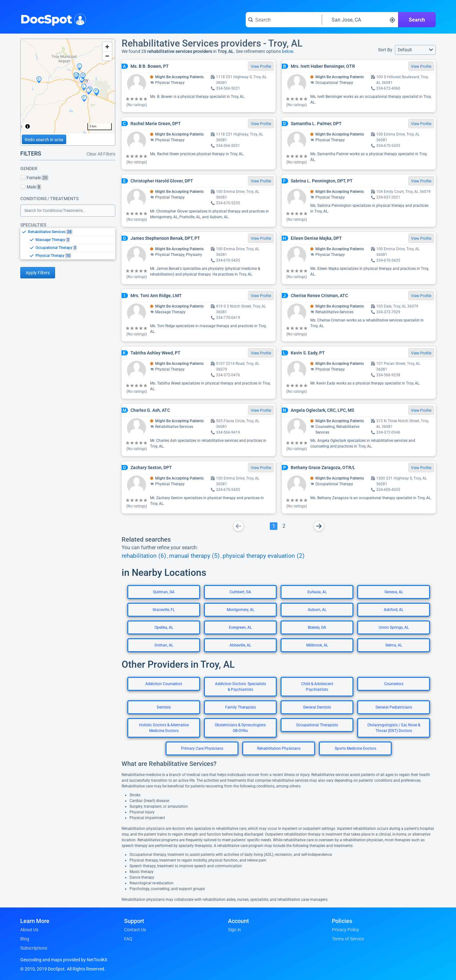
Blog (25, 939)
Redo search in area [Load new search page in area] (44, 140)
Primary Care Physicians (202, 748)
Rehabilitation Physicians (279, 748)
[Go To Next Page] (319, 526)
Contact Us (135, 930)
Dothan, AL (164, 645)
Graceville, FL (164, 610)
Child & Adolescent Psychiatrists (317, 687)
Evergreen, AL (240, 627)
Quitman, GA (164, 592)
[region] (68, 86)
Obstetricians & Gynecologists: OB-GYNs (241, 728)
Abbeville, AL (240, 645)
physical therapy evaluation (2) (264, 556)
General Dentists (317, 707)
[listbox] (68, 244)
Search (417, 20)
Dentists (164, 707)
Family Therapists (241, 707)
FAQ (128, 939)
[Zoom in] (107, 47)
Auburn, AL (317, 610)
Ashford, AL (394, 610)
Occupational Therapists (317, 725)
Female (34, 178)
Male (31, 187)
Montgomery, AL (241, 610)
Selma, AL (394, 645)
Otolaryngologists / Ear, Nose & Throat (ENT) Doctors (394, 728)
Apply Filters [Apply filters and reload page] (38, 273)
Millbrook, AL (317, 645)
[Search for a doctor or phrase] (284, 20)
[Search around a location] (360, 20)
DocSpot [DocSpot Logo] (52, 19)
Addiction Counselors (164, 684)
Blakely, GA (317, 627)
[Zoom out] (107, 56)
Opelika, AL (164, 627)
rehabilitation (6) (144, 556)
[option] (72, 232)
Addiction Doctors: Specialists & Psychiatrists (241, 687)
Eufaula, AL (317, 592)
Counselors (394, 684)
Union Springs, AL (394, 627)
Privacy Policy (345, 930)
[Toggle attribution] (28, 126)
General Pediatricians (394, 707)
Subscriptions (34, 948)
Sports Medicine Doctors (355, 748)
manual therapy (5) (194, 556)
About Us (29, 930)
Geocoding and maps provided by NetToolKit (64, 960)
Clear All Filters (101, 154)
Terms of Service (348, 939)
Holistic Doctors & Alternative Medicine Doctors (164, 728)
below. (288, 51)
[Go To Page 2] (284, 526)
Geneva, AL (394, 592)
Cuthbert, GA (240, 592)
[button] (415, 50)
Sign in (234, 930)
